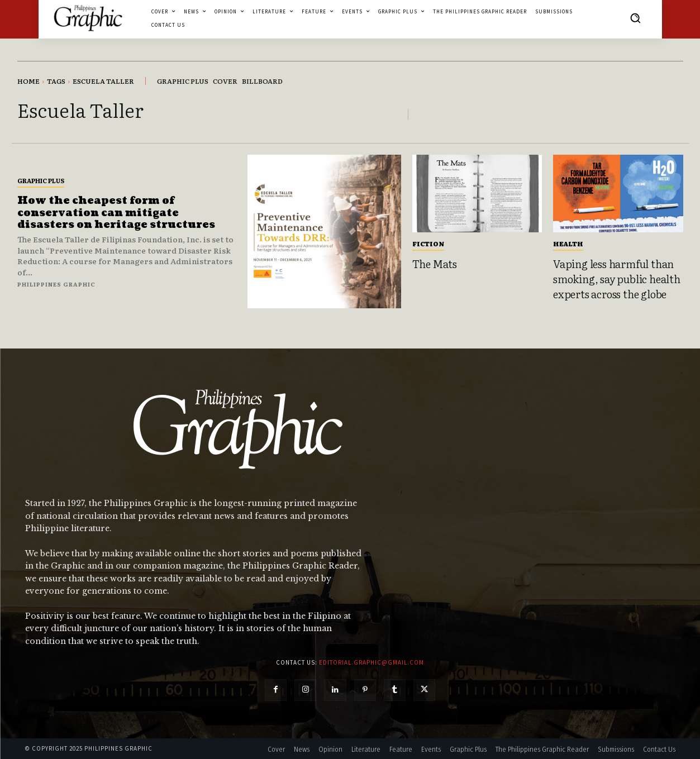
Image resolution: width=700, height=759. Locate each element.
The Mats (435, 264)
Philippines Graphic (56, 284)
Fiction (428, 244)
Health (568, 244)
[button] (635, 18)
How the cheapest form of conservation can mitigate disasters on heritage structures (116, 213)
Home (28, 81)
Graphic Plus (41, 180)
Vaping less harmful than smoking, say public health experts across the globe (617, 278)
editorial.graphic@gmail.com (372, 662)
